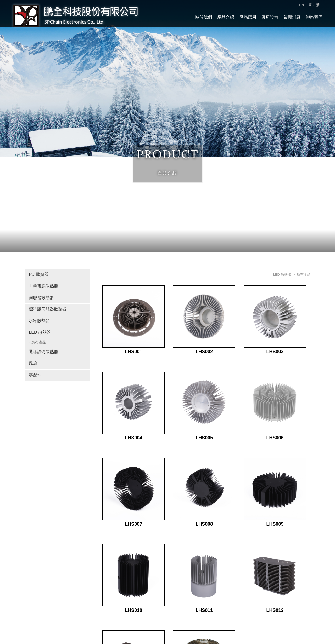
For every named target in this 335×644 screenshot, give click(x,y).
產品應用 (248, 17)
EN (301, 5)
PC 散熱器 (39, 274)
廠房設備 (270, 17)
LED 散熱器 (40, 332)
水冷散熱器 (39, 321)
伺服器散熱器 (41, 297)
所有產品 (39, 342)
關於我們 (204, 17)
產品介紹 (226, 17)
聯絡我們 (314, 17)
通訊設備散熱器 (43, 352)
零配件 (35, 375)
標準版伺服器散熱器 (48, 309)
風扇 (33, 363)
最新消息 (292, 17)
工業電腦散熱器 (43, 286)
